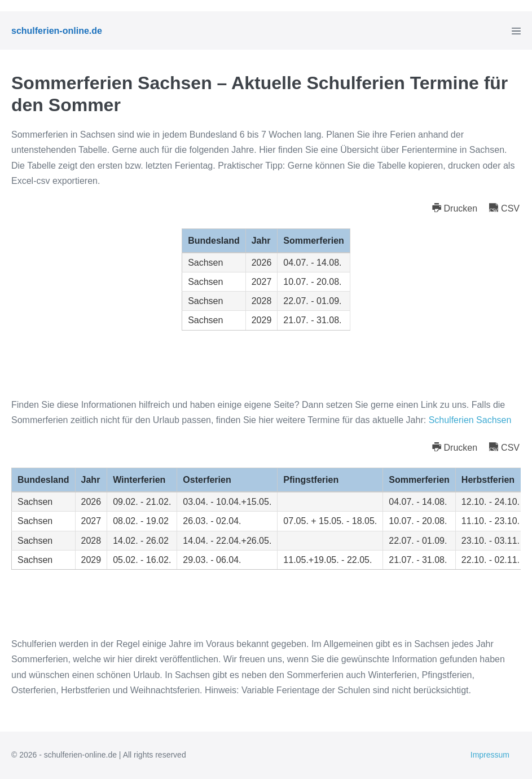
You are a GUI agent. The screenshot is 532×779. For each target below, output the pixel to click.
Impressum (490, 755)
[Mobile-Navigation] (516, 31)
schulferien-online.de (57, 31)
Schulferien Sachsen (470, 420)
